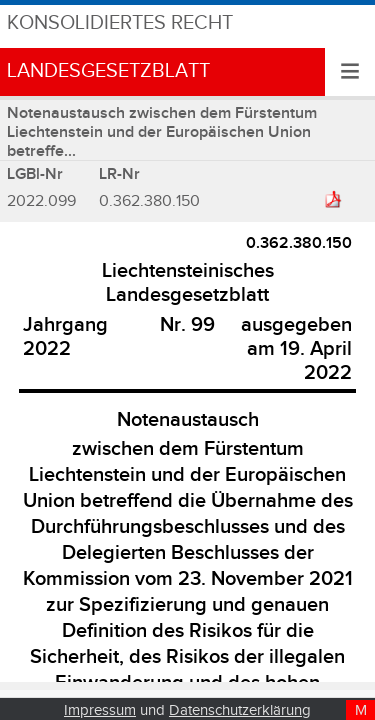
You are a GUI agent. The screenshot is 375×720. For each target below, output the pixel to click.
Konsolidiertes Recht (120, 23)
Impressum (100, 710)
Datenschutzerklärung (240, 710)
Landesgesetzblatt (108, 71)
